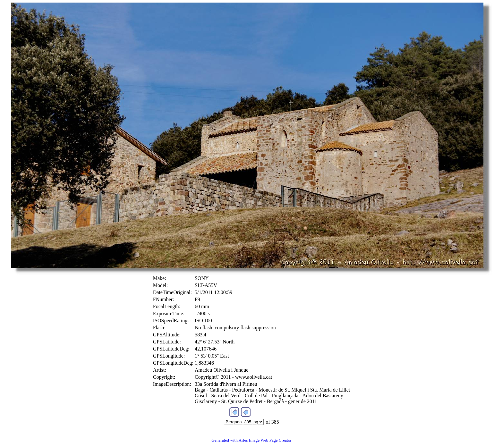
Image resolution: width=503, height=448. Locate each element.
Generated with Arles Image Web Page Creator (251, 440)
